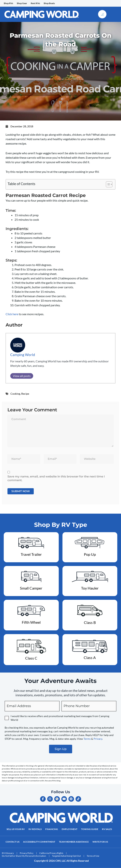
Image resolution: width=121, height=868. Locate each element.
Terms (87, 739)
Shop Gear (22, 3)
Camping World (23, 355)
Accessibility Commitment (39, 842)
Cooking (15, 394)
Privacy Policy (27, 853)
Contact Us (12, 842)
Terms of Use (93, 856)
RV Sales (107, 829)
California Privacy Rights (51, 853)
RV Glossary (8, 853)
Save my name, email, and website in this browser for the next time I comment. (56, 478)
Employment (70, 829)
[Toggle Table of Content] (107, 184)
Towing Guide (90, 829)
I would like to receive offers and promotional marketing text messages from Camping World (60, 718)
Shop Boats (49, 3)
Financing (52, 829)
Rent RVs (35, 3)
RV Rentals (35, 829)
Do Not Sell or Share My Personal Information (24, 856)
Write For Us (100, 842)
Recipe (25, 394)
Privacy (98, 739)
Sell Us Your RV (16, 829)
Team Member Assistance (74, 842)
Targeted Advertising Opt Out (66, 856)
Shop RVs (8, 3)
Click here (12, 314)
